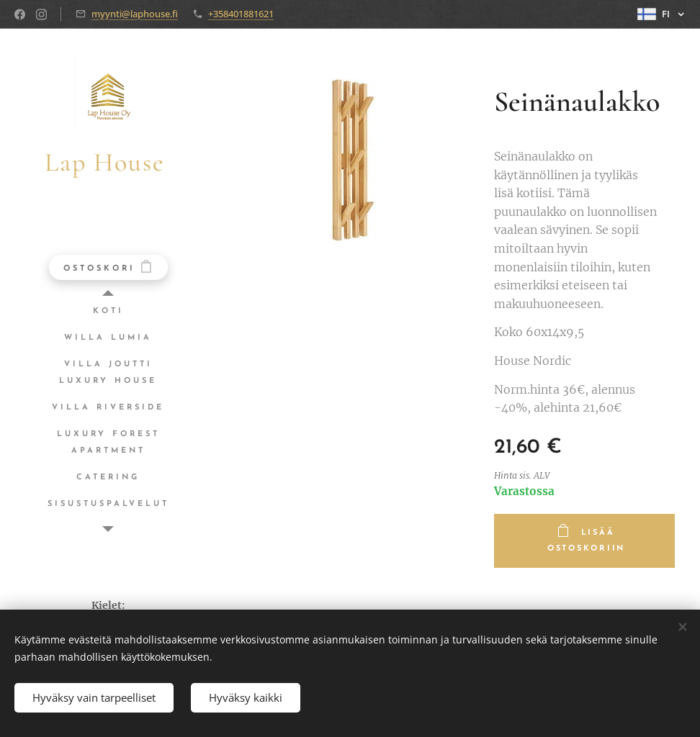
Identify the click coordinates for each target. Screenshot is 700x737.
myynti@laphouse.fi (135, 14)
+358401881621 (241, 14)
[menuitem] (108, 311)
